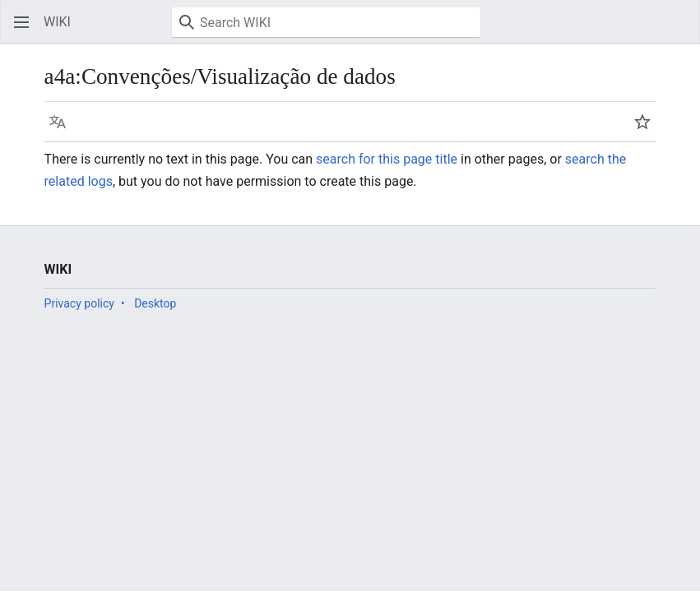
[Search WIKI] (326, 22)
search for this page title (387, 159)
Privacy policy (79, 303)
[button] (21, 22)
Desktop (155, 303)
